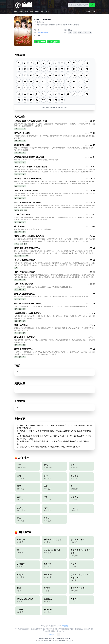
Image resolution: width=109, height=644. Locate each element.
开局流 (17, 244)
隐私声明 (55, 638)
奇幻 (37, 12)
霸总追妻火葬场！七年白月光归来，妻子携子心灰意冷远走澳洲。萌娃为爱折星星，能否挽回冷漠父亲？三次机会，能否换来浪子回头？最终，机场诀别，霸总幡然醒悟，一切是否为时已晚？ (55, 194)
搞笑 (26, 12)
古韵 (16, 280)
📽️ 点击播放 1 (40, 42)
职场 (24, 289)
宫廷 (59, 641)
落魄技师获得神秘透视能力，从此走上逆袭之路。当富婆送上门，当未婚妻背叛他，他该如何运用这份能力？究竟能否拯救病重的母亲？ (55, 341)
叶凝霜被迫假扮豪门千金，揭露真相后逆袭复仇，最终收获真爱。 (37, 160)
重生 (16, 222)
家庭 (47, 12)
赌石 (16, 256)
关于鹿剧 (42, 638)
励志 (68, 641)
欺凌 (20, 186)
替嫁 (16, 174)
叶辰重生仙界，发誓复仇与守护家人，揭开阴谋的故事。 (34, 229)
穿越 (16, 141)
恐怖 (32, 12)
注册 (93, 12)
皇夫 (21, 244)
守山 (25, 210)
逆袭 (16, 129)
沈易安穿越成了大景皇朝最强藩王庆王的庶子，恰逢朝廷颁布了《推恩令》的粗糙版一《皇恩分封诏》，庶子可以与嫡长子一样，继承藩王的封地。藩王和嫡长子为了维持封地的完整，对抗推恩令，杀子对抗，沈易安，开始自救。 (55, 240)
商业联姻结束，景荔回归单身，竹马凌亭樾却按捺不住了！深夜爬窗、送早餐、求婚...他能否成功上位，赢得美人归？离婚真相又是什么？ (54, 329)
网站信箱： (55, 635)
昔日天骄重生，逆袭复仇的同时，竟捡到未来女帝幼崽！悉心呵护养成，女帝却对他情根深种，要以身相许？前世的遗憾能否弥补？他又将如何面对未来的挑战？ (55, 317)
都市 (70, 33)
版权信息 (61, 638)
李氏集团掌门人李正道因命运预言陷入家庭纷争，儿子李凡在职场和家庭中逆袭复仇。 (44, 287)
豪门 (24, 153)
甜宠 (75, 33)
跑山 (21, 210)
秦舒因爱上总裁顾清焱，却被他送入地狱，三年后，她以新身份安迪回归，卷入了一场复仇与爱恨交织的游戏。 (52, 297)
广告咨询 (67, 638)
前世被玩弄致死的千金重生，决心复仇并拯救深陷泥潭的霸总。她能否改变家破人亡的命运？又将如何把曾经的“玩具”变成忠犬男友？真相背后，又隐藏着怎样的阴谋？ (54, 218)
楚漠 (43, 33)
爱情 (80, 33)
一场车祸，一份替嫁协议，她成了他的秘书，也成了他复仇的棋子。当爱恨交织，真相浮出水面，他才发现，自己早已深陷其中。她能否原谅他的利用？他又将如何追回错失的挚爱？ (55, 353)
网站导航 (65, 626)
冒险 (21, 12)
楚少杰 (46, 33)
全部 (16, 12)
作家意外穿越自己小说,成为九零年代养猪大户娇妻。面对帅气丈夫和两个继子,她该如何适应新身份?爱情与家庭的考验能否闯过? (55, 137)
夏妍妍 (40, 33)
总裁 (20, 198)
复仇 (85, 33)
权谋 (25, 244)
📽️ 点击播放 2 (53, 42)
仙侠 (20, 129)
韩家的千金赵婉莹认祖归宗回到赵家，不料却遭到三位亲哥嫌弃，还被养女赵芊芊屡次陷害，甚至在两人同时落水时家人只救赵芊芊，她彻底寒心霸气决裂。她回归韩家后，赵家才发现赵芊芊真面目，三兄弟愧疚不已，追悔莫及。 (55, 182)
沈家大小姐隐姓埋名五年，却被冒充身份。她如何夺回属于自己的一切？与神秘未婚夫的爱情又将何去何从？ (51, 306)
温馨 (89, 33)
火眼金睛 (21, 256)
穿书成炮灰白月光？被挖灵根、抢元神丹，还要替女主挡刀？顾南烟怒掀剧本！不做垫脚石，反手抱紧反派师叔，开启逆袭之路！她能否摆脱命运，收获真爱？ (55, 125)
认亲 (16, 186)
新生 (24, 280)
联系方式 (48, 638)
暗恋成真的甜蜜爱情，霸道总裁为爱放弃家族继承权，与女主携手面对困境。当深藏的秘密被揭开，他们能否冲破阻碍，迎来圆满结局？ (54, 149)
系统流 (17, 210)
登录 (88, 12)
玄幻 (42, 12)
